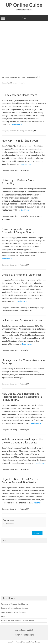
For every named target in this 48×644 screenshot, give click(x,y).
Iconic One (12, 642)
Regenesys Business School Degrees (15, 608)
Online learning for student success (22, 320)
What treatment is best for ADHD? (14, 612)
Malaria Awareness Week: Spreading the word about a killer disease (23, 441)
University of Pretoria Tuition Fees (22, 275)
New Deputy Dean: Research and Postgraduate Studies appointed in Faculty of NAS (22, 397)
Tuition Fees (14, 308)
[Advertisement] (24, 49)
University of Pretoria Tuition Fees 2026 (17, 311)
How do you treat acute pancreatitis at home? (18, 620)
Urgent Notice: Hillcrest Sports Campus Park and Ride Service (20, 481)
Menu (24, 18)
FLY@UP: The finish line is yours (20, 141)
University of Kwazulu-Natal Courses (15, 604)
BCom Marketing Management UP (22, 95)
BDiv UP (4, 616)
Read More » (17, 125)
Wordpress (36, 642)
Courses (13, 131)
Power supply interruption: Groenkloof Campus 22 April (18, 231)
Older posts (9, 524)
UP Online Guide (24, 5)
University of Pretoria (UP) (26, 131)
